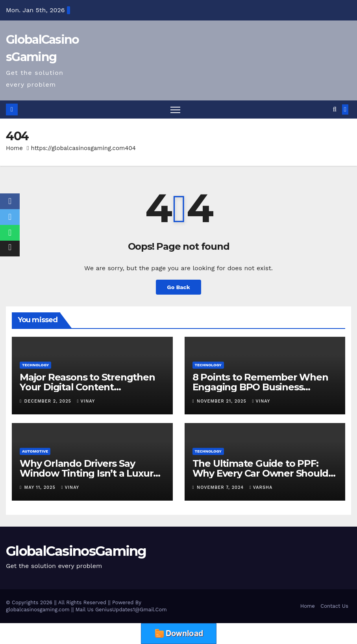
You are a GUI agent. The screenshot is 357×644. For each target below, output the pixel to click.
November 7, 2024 (221, 487)
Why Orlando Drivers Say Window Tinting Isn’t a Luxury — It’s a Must (89, 473)
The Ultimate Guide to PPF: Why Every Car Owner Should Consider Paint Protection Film (263, 473)
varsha (261, 487)
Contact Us (334, 606)
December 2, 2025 (49, 401)
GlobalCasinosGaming (76, 551)
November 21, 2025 (222, 401)
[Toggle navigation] (175, 110)
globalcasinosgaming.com (38, 610)
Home (14, 148)
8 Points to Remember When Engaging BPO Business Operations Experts (260, 387)
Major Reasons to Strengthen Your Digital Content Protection (87, 387)
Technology (35, 365)
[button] (335, 109)
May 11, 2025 (41, 487)
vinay (86, 401)
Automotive (35, 451)
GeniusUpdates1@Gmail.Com (131, 610)
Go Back (178, 287)
